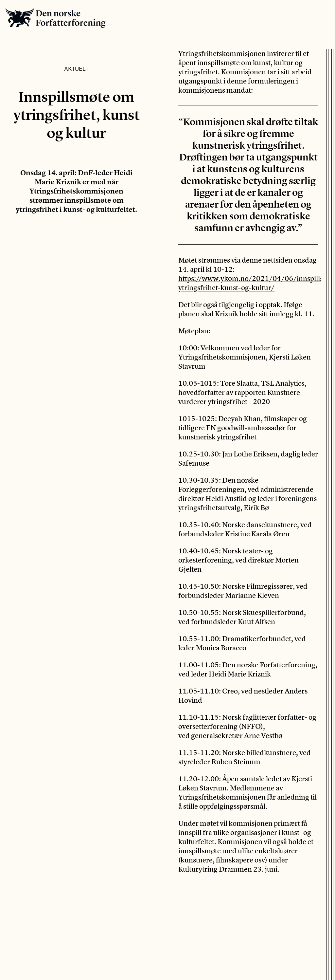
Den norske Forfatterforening (55, 18)
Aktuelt (76, 68)
